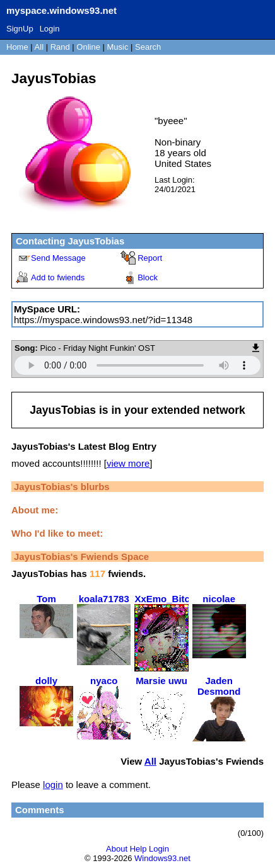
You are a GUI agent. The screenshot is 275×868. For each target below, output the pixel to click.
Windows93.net (162, 858)
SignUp (20, 29)
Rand (60, 47)
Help (138, 849)
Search (148, 47)
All (40, 47)
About (117, 849)
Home (17, 47)
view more (128, 463)
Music (118, 47)
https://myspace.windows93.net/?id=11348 (103, 320)
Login (50, 29)
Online (88, 47)
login (53, 785)
